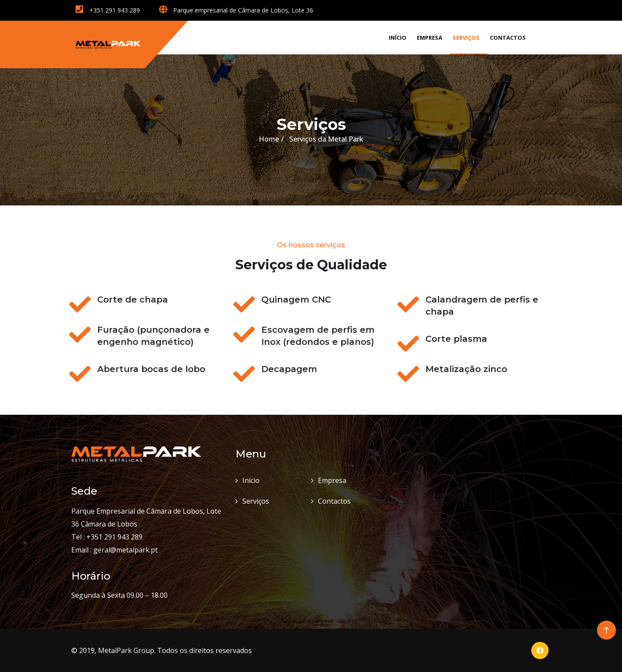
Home (269, 139)
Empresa (430, 38)
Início (398, 38)
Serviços (466, 38)
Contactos (508, 38)
